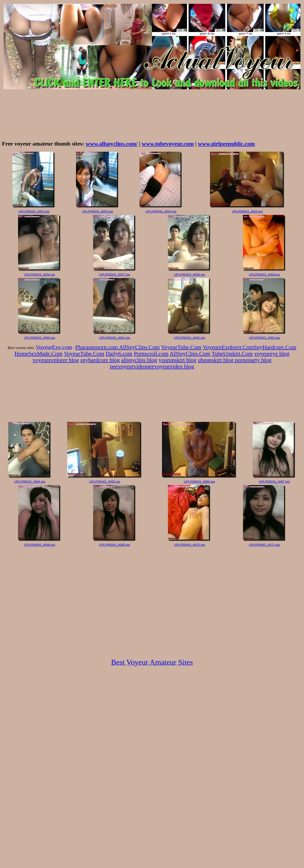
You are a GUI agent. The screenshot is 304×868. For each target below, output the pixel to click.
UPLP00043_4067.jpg (274, 482)
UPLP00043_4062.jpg (190, 338)
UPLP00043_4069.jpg (114, 545)
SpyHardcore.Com (275, 347)
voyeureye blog (272, 354)
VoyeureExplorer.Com (228, 347)
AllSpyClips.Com (139, 347)
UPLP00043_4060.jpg (40, 338)
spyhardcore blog (100, 360)
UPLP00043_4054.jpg (161, 211)
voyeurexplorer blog (56, 360)
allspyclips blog (139, 360)
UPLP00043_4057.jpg (114, 275)
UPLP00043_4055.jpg (247, 211)
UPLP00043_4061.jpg (114, 338)
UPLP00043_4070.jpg (190, 545)
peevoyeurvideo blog (170, 366)
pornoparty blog (253, 360)
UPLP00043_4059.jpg (264, 275)
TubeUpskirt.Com (232, 354)
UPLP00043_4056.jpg (40, 275)
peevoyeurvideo (128, 366)
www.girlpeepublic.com (226, 144)
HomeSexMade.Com (38, 354)
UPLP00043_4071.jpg (264, 545)
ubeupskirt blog (216, 360)
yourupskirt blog (178, 360)
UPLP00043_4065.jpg (104, 482)
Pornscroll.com (151, 354)
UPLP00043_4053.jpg (97, 211)
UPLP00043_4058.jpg (190, 275)
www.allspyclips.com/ (112, 144)
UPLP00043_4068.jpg (40, 545)
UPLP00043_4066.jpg (199, 482)
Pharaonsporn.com (97, 347)
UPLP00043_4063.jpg (264, 338)
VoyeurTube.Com (181, 347)
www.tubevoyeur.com (168, 144)
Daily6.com (119, 354)
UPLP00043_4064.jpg (30, 482)
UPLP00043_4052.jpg (34, 211)
